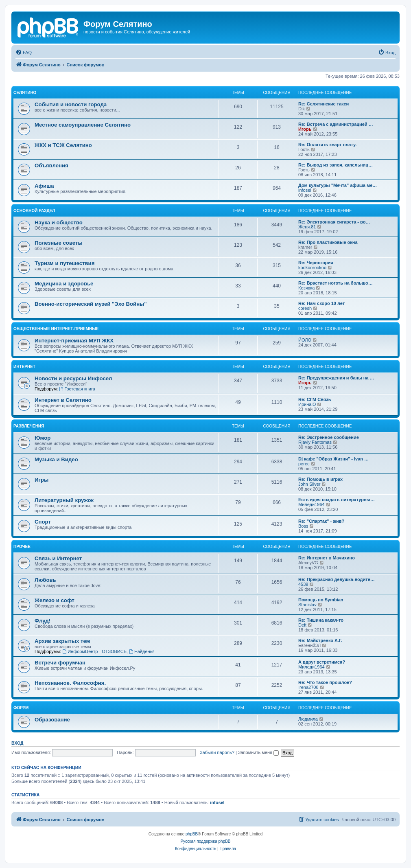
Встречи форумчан (60, 663)
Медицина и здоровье (64, 284)
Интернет (24, 367)
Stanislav (307, 605)
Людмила (308, 719)
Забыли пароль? (217, 752)
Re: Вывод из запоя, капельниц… (336, 165)
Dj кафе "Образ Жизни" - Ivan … (333, 459)
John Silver (309, 484)
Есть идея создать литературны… (337, 500)
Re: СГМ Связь (315, 399)
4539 (303, 584)
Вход (17, 743)
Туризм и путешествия (64, 263)
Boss (303, 526)
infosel (305, 190)
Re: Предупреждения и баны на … (336, 378)
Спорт (43, 522)
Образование (52, 720)
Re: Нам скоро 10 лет (321, 303)
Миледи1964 (312, 504)
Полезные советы (59, 243)
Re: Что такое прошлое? (325, 682)
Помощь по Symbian (321, 600)
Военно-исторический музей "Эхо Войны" (91, 304)
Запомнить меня (258, 752)
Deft (302, 625)
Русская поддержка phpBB (205, 841)
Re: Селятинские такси (324, 104)
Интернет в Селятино (63, 400)
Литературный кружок (64, 500)
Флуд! (43, 621)
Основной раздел (34, 211)
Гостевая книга (77, 389)
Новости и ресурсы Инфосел (73, 378)
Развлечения (29, 426)
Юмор (43, 438)
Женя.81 (307, 227)
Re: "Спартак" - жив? (321, 521)
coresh (305, 308)
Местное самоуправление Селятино (83, 125)
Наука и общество (59, 222)
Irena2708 (308, 687)
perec (304, 464)
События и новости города (71, 104)
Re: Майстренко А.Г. (320, 640)
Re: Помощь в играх (320, 479)
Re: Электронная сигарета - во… (334, 222)
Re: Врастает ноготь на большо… (336, 283)
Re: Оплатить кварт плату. (327, 145)
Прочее (22, 547)
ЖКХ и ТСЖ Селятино (63, 145)
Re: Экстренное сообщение (329, 437)
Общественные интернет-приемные (56, 329)
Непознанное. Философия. (70, 683)
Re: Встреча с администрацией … (336, 124)
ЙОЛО (305, 340)
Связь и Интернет (58, 558)
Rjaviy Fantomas (315, 442)
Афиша (44, 186)
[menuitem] (24, 53)
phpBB (192, 834)
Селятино (25, 93)
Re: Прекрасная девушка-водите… (337, 579)
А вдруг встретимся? (322, 662)
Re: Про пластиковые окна (328, 242)
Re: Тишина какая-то (321, 620)
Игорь (305, 129)
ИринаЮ (307, 404)
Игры (42, 480)
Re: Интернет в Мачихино (327, 558)
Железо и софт (55, 600)
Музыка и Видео (56, 459)
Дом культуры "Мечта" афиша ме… (338, 185)
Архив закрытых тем (62, 641)
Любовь (45, 580)
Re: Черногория (316, 263)
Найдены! (142, 651)
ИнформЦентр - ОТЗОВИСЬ (94, 651)
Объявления (51, 165)
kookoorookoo (312, 267)
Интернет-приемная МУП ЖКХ (74, 341)
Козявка (306, 288)
